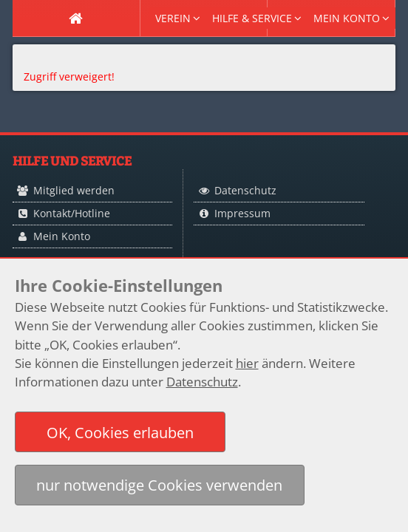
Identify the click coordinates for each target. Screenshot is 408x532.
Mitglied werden (74, 190)
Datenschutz (245, 190)
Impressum (242, 213)
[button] (120, 432)
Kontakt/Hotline (72, 213)
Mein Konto (62, 236)
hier (247, 363)
